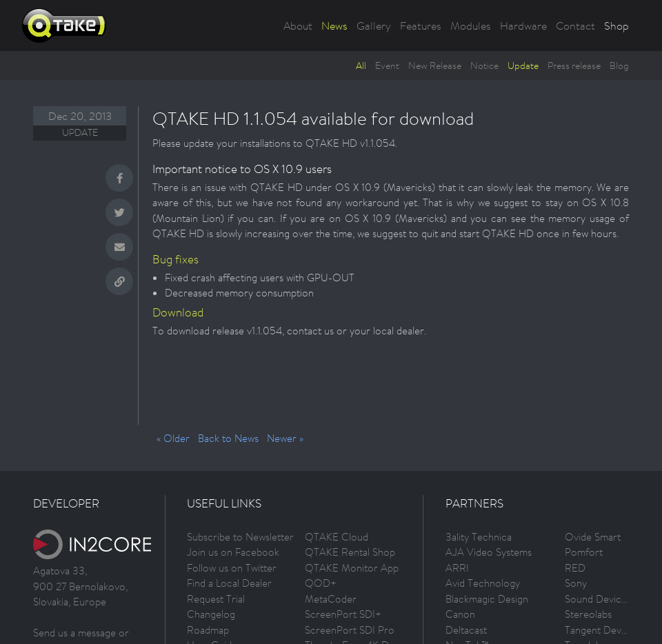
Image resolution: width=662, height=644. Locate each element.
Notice (484, 66)
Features (421, 26)
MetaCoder (331, 599)
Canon (460, 614)
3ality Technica (479, 537)
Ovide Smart (593, 537)
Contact (575, 26)
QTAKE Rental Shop (350, 552)
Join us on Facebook (233, 552)
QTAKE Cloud (337, 537)
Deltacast (466, 630)
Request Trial (216, 599)
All (361, 66)
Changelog (211, 614)
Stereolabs (588, 614)
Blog (619, 66)
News (334, 26)
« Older (173, 438)
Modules (471, 26)
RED (575, 568)
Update (523, 66)
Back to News (228, 438)
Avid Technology (483, 583)
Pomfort (584, 552)
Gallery (374, 26)
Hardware (523, 26)
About (298, 26)
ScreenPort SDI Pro (350, 630)
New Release (435, 66)
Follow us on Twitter (232, 568)
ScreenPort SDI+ (343, 614)
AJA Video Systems (489, 552)
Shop (616, 26)
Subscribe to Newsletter (240, 537)
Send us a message (74, 633)
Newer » (285, 438)
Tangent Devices (602, 630)
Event (387, 66)
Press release (574, 66)
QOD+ (321, 583)
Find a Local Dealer (229, 583)
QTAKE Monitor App (352, 568)
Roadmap (208, 630)
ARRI (457, 568)
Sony (576, 583)
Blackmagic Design (487, 599)
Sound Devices (598, 599)
